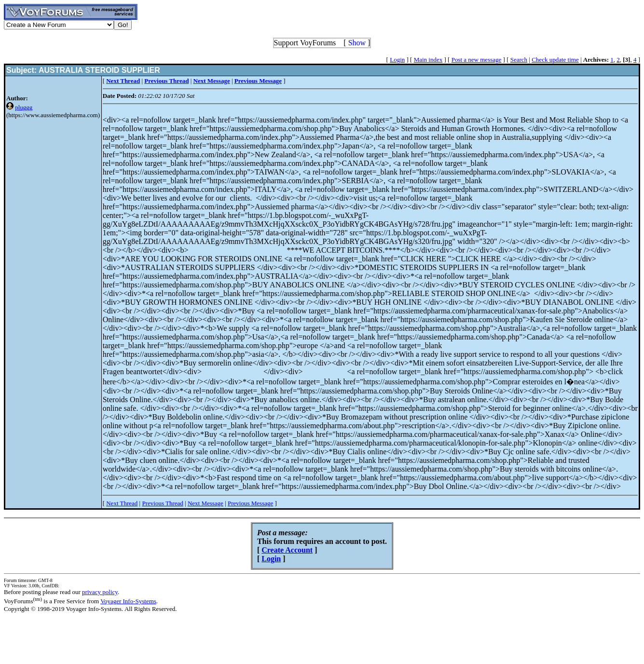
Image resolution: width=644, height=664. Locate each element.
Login (397, 60)
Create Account (287, 550)
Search (519, 60)
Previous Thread (162, 503)
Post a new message (477, 60)
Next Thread (122, 503)
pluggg (24, 107)
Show (357, 43)
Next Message (206, 503)
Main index (428, 60)
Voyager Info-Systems (128, 601)
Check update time (555, 60)
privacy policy (100, 592)
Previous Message (250, 503)
